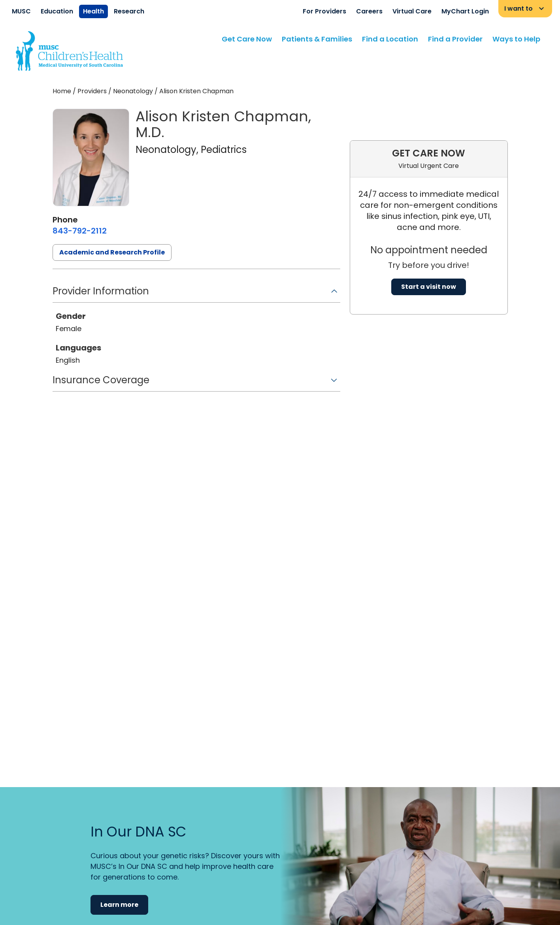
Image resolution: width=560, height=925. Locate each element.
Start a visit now (429, 287)
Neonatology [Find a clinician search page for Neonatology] (133, 91)
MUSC (21, 11)
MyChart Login (465, 11)
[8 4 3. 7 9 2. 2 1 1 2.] (80, 231)
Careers (369, 11)
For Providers (324, 11)
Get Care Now (247, 39)
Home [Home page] (62, 91)
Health (93, 11)
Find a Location (390, 39)
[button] (196, 294)
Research (129, 11)
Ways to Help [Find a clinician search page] (516, 39)
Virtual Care (412, 11)
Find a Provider (455, 39)
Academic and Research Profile (112, 252)
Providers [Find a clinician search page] (92, 91)
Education (57, 11)
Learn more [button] (119, 905)
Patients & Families (317, 39)
